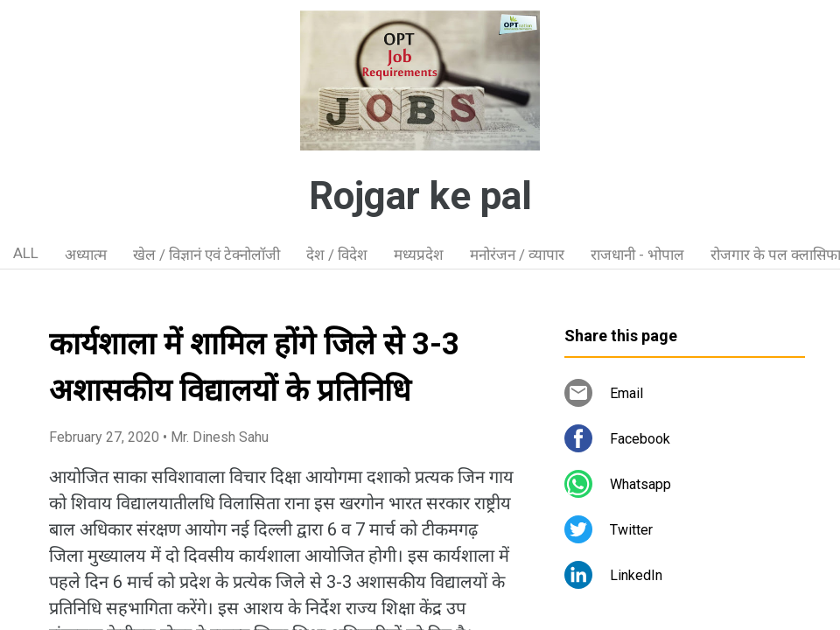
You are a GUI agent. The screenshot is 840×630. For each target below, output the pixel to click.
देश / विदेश (337, 255)
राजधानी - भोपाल (637, 255)
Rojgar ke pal (420, 196)
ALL (26, 253)
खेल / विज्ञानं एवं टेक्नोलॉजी (206, 255)
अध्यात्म (86, 255)
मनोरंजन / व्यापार (517, 255)
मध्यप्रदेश (419, 255)
